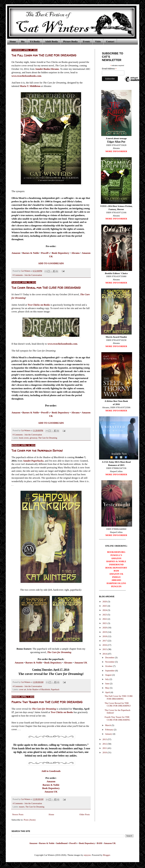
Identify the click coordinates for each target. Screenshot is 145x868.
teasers (22, 807)
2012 (105, 744)
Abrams (68, 663)
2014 (105, 654)
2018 (105, 636)
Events (86, 42)
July (107, 679)
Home (13, 42)
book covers (24, 438)
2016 (105, 645)
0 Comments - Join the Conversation (27, 275)
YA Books (35, 42)
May (108, 688)
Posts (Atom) (30, 820)
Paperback (55, 690)
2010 (105, 752)
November (110, 662)
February (110, 730)
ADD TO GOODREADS (51, 263)
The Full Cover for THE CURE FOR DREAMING (44, 55)
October (109, 666)
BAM (99, 843)
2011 (105, 748)
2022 (105, 619)
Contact (110, 42)
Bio (23, 42)
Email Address (109, 69)
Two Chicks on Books (39, 305)
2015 (105, 649)
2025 (105, 606)
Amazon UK (51, 792)
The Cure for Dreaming (48, 438)
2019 (105, 632)
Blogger (106, 855)
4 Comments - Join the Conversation (27, 686)
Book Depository (51, 788)
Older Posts (85, 814)
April (108, 692)
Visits (98, 42)
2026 (105, 601)
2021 (105, 623)
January (109, 734)
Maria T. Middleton (30, 86)
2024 (105, 610)
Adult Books (52, 42)
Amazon (51, 781)
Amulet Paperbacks (33, 461)
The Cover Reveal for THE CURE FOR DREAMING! (46, 288)
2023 (105, 615)
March (108, 725)
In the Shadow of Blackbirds (39, 690)
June (108, 683)
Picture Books (70, 42)
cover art (23, 690)
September (110, 671)
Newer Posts (18, 814)
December (110, 657)
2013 (105, 739)
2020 (105, 628)
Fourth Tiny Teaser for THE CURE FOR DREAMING (47, 702)
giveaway (34, 438)
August (109, 675)
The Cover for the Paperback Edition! (37, 451)
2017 (105, 641)
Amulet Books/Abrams (47, 69)
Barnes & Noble (51, 785)
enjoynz (87, 855)
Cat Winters (26, 271)
